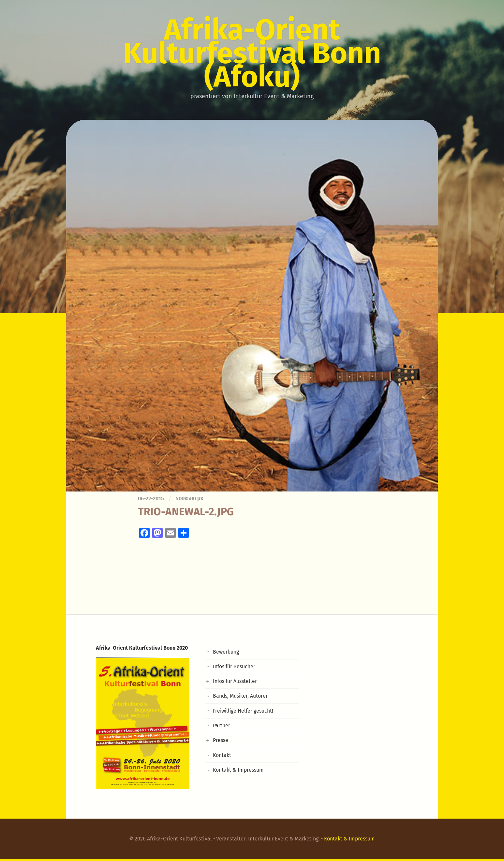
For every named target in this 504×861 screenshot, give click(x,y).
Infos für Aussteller (235, 683)
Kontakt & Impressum (239, 772)
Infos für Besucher (234, 668)
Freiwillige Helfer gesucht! (244, 713)
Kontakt (222, 757)
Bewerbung (226, 654)
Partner (222, 727)
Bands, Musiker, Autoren (242, 698)
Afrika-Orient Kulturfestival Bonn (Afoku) (252, 54)
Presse (221, 742)
